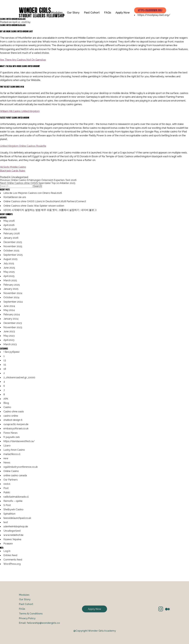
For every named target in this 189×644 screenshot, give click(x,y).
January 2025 (11, 289)
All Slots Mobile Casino (13, 167)
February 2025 (12, 285)
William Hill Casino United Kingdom (20, 111)
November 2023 (13, 327)
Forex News (10, 433)
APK (6, 399)
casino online (11, 416)
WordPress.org (12, 564)
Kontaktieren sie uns (15, 197)
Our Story (73, 12)
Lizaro (7, 445)
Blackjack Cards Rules (13, 171)
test (6, 522)
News (7, 462)
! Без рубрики (11, 352)
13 (5, 360)
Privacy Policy (27, 618)
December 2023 (13, 323)
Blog (6, 403)
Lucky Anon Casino (14, 450)
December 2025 (13, 242)
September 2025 (13, 255)
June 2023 (9, 331)
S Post (7, 505)
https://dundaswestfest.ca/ (19, 441)
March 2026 (10, 229)
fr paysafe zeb (12, 437)
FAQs (108, 12)
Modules (57, 12)
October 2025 (11, 250)
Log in (7, 551)
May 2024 (9, 310)
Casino (7, 407)
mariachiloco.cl (12, 454)
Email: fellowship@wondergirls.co (39, 623)
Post (6, 488)
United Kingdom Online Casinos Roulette (23, 146)
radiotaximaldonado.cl (16, 497)
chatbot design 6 (13, 420)
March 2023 (10, 344)
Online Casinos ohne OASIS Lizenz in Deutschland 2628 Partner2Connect (45, 201)
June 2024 (9, 306)
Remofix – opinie (13, 501)
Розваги (8, 544)
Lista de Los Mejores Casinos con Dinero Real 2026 (33, 193)
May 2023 (9, 336)
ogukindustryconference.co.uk (21, 467)
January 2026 (11, 238)
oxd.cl (7, 484)
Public (7, 492)
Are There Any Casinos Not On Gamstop (23, 60)
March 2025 (10, 280)
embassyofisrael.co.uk (16, 428)
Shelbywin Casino (13, 509)
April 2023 (9, 340)
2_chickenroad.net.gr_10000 (19, 377)
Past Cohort (92, 12)
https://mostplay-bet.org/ (154, 15)
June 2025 (9, 268)
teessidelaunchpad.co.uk (17, 518)
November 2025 (13, 246)
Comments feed (13, 560)
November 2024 (13, 293)
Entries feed (10, 555)
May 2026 (9, 221)
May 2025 (9, 272)
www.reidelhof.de (13, 535)
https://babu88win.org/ (150, 10)
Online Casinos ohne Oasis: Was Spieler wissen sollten (34, 206)
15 (5, 365)
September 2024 (13, 302)
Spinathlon (9, 514)
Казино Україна (12, 539)
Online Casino (11, 471)
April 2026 (9, 225)
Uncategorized (12, 531)
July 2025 (9, 263)
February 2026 (12, 233)
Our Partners (11, 480)
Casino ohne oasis (14, 411)
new (6, 458)
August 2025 (10, 259)
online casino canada (15, 475)
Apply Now (123, 12)
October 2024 (11, 297)
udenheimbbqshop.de (16, 526)
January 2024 (11, 319)
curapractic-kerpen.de (16, 424)
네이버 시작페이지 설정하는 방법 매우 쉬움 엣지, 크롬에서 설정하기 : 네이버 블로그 (50, 210)
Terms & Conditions (31, 614)
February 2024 (12, 314)
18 (5, 369)
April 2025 (9, 276)
